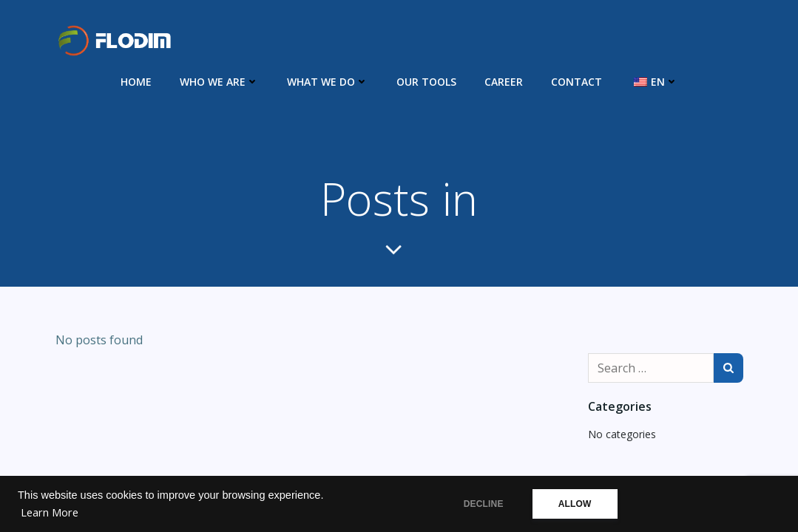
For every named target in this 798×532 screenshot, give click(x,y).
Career (504, 82)
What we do (328, 82)
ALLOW (575, 504)
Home (136, 82)
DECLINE (484, 504)
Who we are (219, 82)
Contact (576, 82)
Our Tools (426, 82)
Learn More (50, 512)
